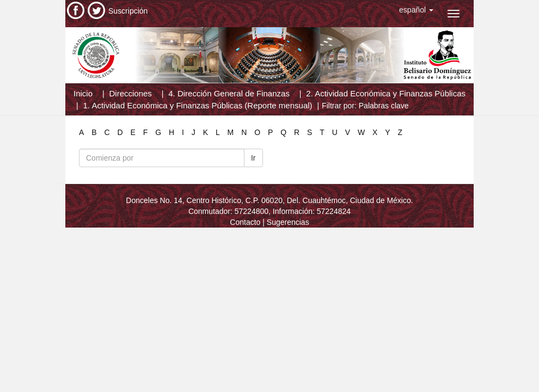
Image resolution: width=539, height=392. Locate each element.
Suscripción (128, 11)
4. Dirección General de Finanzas (229, 93)
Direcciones (130, 93)
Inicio (83, 93)
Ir (253, 158)
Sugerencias (288, 222)
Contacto (245, 222)
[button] (416, 10)
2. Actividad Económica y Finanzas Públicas (386, 93)
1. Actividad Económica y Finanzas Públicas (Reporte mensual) (198, 105)
